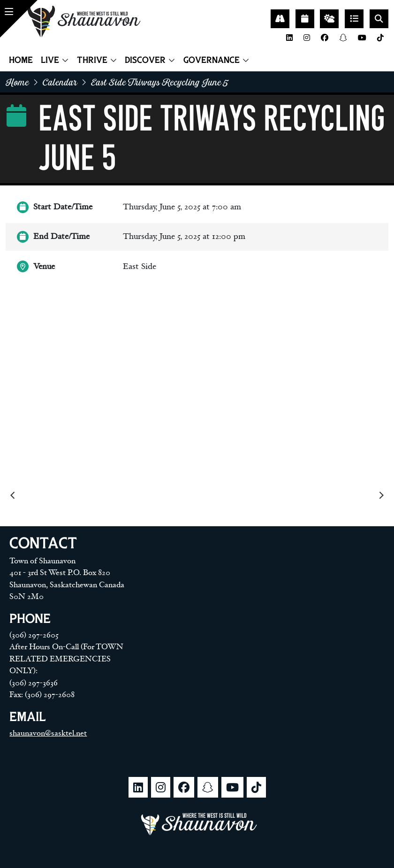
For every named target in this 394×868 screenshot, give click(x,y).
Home (21, 60)
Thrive (92, 60)
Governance (212, 60)
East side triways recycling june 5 (160, 82)
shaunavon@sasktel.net (48, 733)
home (17, 82)
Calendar (60, 82)
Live (50, 60)
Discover (145, 60)
